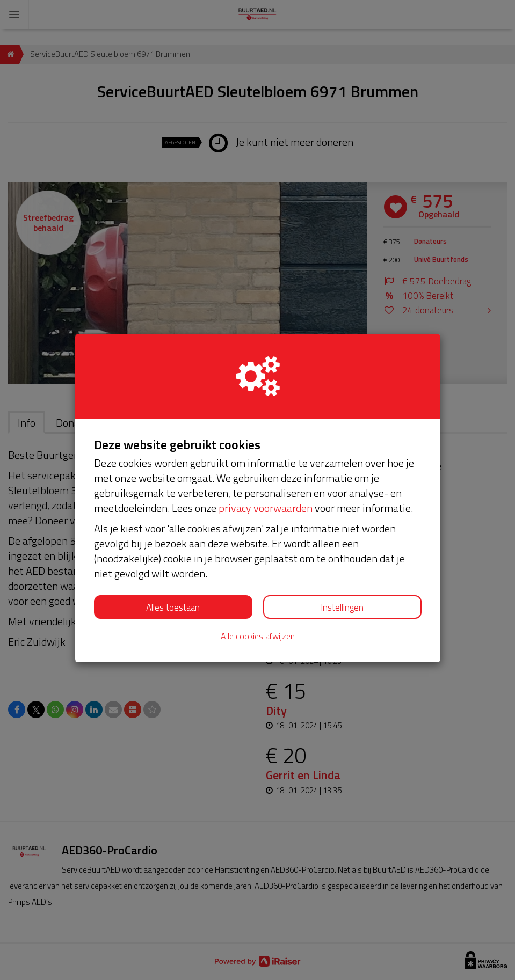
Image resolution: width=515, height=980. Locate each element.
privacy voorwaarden (266, 508)
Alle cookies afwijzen (258, 636)
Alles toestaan (173, 608)
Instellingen (342, 608)
